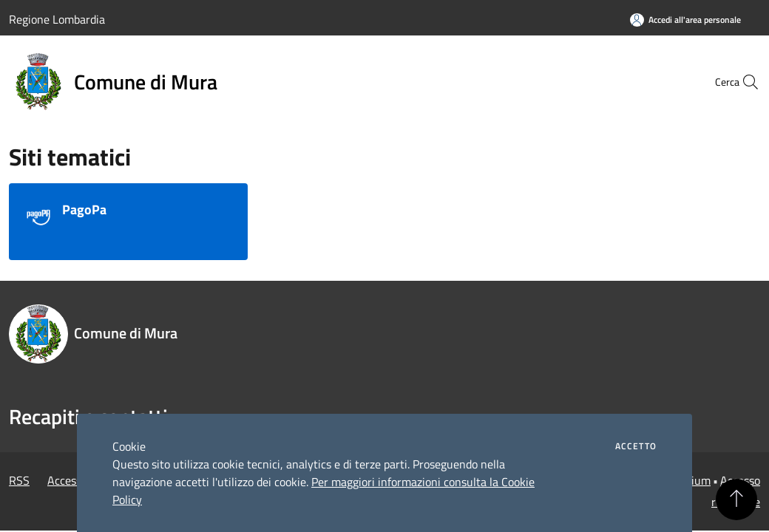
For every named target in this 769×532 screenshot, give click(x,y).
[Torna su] (736, 499)
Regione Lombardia (57, 19)
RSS (19, 480)
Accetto (636, 446)
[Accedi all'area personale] (685, 20)
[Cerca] (742, 82)
